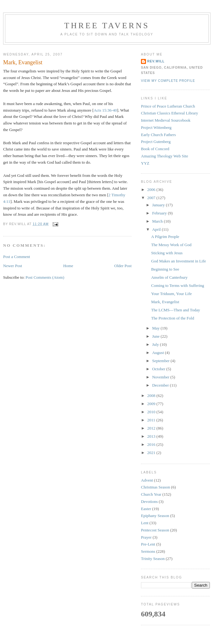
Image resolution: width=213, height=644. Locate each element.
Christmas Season (156, 487)
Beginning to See (165, 269)
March (158, 221)
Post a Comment (17, 257)
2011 (152, 420)
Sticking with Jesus (167, 253)
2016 (152, 444)
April (157, 229)
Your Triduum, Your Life (171, 294)
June (156, 336)
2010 (152, 412)
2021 (152, 453)
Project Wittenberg (156, 127)
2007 (152, 198)
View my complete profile (168, 81)
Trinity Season (153, 559)
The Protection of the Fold (172, 318)
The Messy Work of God (171, 245)
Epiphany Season (155, 516)
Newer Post (13, 266)
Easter (146, 509)
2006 (152, 190)
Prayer (146, 537)
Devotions (149, 501)
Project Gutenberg (156, 142)
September (161, 361)
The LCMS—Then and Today (175, 310)
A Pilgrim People (165, 237)
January (159, 205)
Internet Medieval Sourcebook (166, 120)
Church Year (151, 494)
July (156, 344)
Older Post (123, 266)
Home (68, 266)
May (156, 328)
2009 (152, 404)
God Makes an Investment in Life (178, 261)
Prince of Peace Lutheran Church (168, 106)
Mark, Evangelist (23, 62)
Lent (145, 523)
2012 (152, 428)
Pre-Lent (148, 544)
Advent (147, 480)
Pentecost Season (155, 530)
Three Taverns (107, 26)
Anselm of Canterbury (169, 277)
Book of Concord (155, 149)
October (159, 369)
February (160, 213)
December (161, 385)
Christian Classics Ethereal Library (169, 113)
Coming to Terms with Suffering (177, 285)
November (161, 377)
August (159, 353)
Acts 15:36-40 (105, 110)
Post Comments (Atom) (45, 277)
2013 (152, 436)
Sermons (148, 551)
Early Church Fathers (158, 135)
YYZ (145, 163)
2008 (152, 396)
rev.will (156, 61)
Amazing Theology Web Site (164, 156)
